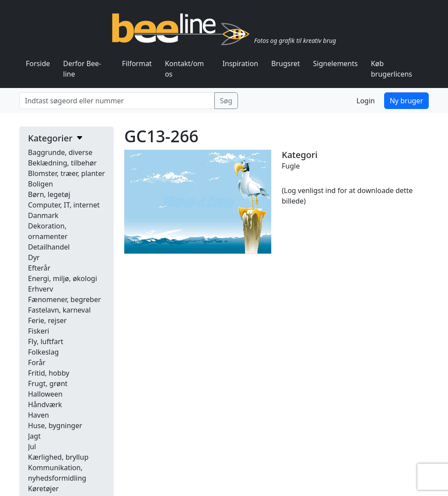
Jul (32, 447)
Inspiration (240, 63)
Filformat (137, 63)
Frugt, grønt (48, 383)
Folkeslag (43, 352)
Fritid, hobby (49, 373)
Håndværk (45, 405)
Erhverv (40, 289)
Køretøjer (43, 489)
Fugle (291, 166)
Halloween (45, 394)
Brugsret (286, 63)
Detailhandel (49, 247)
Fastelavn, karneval (59, 310)
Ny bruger (406, 101)
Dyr (34, 257)
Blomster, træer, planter (66, 173)
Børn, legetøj (49, 194)
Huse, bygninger (55, 426)
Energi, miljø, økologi (63, 278)
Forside (38, 63)
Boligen (40, 184)
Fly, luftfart (46, 341)
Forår (37, 362)
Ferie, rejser (47, 320)
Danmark (43, 215)
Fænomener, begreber (65, 299)
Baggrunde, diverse (60, 152)
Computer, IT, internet (64, 205)
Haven (38, 415)
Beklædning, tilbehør (62, 163)
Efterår (39, 268)
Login (366, 101)
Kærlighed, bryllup (58, 457)
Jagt (34, 436)
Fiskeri (38, 331)
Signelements (336, 63)
